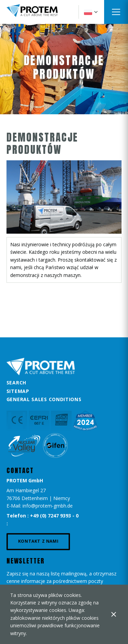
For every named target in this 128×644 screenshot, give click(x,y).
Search (16, 383)
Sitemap (18, 391)
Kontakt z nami (38, 541)
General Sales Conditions (44, 399)
